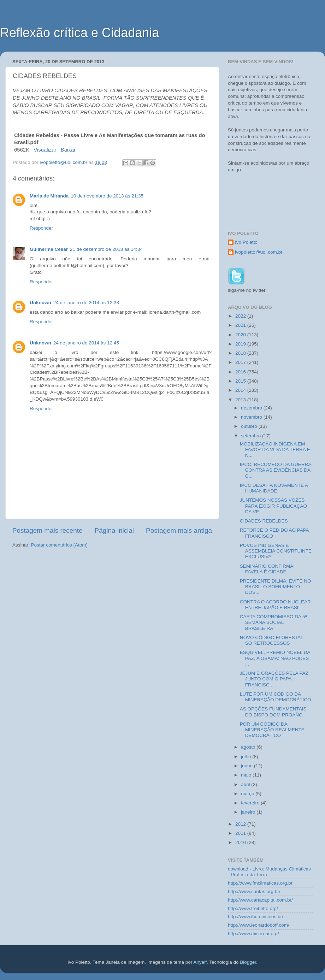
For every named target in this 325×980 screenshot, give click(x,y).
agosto (249, 747)
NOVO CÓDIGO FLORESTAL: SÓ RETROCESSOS (272, 640)
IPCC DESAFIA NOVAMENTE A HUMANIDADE (274, 488)
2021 (241, 325)
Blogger (248, 962)
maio (247, 775)
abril (246, 784)
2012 (241, 824)
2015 (241, 381)
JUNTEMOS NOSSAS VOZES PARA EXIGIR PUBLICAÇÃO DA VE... (273, 506)
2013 (241, 400)
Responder (41, 228)
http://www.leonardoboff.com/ (259, 925)
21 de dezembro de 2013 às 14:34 (106, 249)
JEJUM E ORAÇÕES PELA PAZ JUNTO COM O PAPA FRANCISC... (274, 679)
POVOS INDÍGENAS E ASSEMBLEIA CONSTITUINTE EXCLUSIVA (276, 551)
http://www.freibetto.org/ (253, 908)
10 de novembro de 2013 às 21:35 (107, 196)
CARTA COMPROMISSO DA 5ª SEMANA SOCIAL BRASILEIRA (273, 622)
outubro (250, 426)
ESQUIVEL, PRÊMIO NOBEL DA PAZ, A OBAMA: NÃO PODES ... (275, 658)
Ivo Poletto (246, 242)
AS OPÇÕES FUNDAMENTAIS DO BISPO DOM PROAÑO (273, 712)
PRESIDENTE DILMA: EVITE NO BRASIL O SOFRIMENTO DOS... (276, 587)
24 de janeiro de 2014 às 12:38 (86, 303)
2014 (241, 390)
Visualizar (45, 150)
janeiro (249, 812)
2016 (241, 372)
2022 (241, 316)
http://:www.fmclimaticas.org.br (260, 883)
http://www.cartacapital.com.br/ (260, 900)
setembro (252, 436)
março (248, 794)
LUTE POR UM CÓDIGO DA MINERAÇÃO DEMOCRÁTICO (276, 697)
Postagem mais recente (47, 530)
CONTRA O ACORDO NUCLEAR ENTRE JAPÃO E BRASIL (275, 605)
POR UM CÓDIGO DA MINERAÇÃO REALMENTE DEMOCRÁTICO (272, 730)
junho (247, 766)
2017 (241, 362)
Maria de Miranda (49, 196)
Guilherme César (49, 249)
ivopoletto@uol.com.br (259, 252)
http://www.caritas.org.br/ (254, 892)
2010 (241, 842)
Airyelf (200, 962)
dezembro (252, 408)
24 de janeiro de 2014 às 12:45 (86, 343)
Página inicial (114, 530)
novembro (252, 417)
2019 (241, 344)
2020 (241, 335)
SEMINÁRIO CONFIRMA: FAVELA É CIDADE (267, 569)
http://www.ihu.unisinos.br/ (256, 917)
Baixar (68, 150)
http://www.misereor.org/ (253, 934)
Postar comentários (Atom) (60, 545)
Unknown (40, 303)
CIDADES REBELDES (264, 521)
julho (247, 757)
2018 (241, 353)
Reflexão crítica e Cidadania (79, 33)
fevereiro (251, 803)
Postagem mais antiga (179, 530)
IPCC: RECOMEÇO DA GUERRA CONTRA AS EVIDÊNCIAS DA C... (276, 470)
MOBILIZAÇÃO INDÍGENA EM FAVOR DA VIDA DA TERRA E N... (275, 450)
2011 (241, 833)
